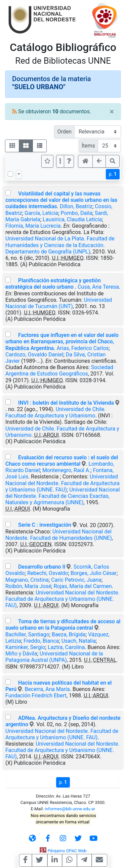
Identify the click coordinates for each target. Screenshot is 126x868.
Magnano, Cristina (27, 580)
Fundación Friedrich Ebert (36, 696)
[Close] (112, 112)
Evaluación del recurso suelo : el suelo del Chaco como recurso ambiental (62, 461)
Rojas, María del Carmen (83, 586)
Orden (64, 132)
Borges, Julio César (94, 573)
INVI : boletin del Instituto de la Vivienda (66, 403)
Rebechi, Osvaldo (48, 573)
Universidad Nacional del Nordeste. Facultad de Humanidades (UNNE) (59, 535)
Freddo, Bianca (41, 641)
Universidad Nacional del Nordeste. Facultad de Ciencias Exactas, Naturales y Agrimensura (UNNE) (63, 496)
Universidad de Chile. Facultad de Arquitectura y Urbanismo (55, 412)
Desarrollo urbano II (42, 567)
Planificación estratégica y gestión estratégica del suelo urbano (53, 284)
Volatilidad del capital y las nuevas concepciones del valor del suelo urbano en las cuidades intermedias (61, 200)
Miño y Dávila (21, 654)
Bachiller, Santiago (27, 634)
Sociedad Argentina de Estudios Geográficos (59, 370)
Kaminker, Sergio (25, 647)
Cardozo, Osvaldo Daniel (34, 355)
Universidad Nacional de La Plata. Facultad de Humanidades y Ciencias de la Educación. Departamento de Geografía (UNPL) (60, 245)
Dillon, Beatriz (76, 206)
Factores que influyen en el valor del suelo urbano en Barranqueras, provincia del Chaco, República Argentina (62, 341)
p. (113, 174)
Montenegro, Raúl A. (66, 470)
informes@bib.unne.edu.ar (70, 809)
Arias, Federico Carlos (82, 348)
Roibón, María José (28, 586)
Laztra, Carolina (66, 647)
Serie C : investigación (45, 525)
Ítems (88, 146)
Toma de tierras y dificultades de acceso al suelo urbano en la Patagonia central (63, 625)
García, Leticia (41, 213)
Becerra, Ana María (47, 689)
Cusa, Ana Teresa (98, 287)
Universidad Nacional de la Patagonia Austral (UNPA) (54, 657)
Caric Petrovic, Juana (76, 580)
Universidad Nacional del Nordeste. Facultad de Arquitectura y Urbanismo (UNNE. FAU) (62, 483)
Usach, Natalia (79, 641)
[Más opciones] (60, 161)
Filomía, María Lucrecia (33, 226)
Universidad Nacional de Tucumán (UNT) (59, 303)
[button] (69, 161)
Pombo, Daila (77, 213)
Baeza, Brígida (69, 634)
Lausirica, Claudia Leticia (72, 219)
